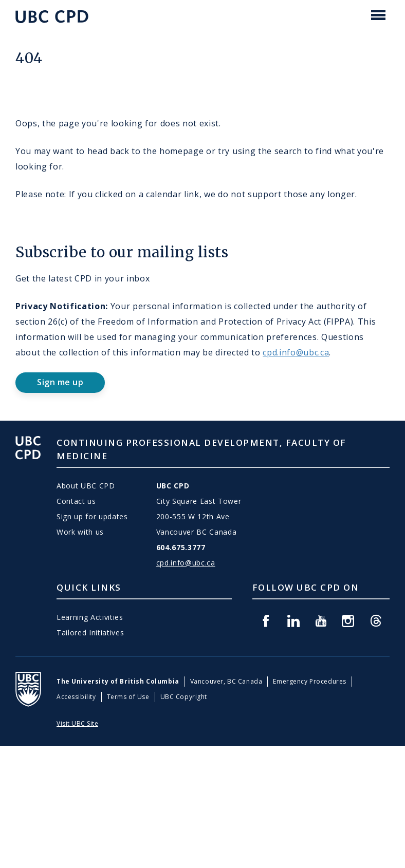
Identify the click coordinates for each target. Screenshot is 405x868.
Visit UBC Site (77, 723)
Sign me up (60, 382)
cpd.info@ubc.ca (296, 352)
